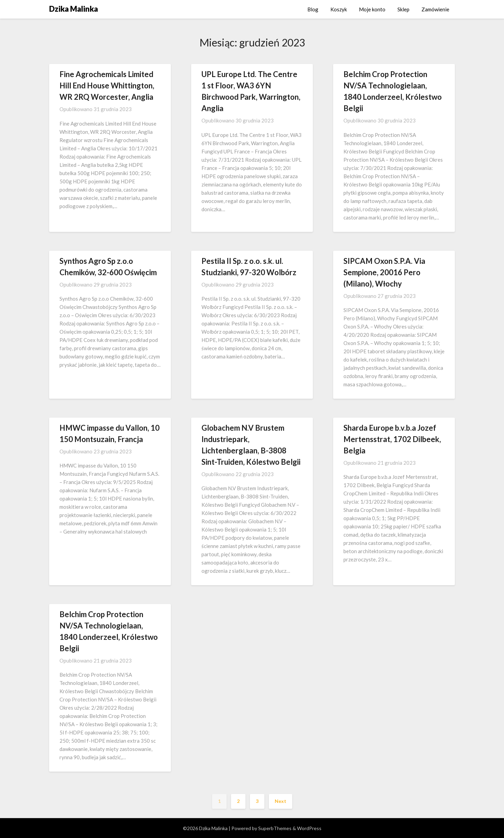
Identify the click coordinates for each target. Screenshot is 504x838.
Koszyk (339, 9)
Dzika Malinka (74, 9)
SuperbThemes (275, 828)
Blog (313, 9)
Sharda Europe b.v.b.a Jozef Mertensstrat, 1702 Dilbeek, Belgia (392, 439)
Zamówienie (435, 9)
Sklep (403, 9)
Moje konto (372, 9)
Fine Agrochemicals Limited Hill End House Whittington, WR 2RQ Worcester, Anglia (107, 85)
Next (281, 801)
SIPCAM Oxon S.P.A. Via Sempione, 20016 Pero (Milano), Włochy (384, 272)
